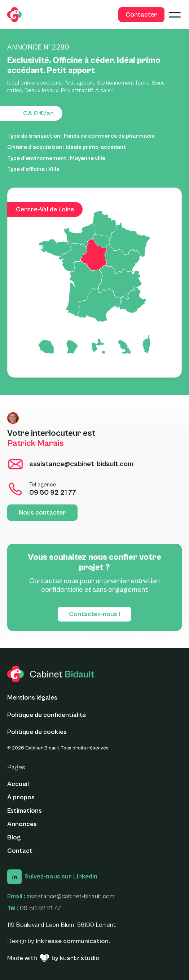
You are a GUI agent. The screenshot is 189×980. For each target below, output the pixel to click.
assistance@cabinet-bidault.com (71, 896)
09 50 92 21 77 (40, 908)
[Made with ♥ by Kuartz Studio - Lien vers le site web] (53, 958)
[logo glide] (14, 15)
